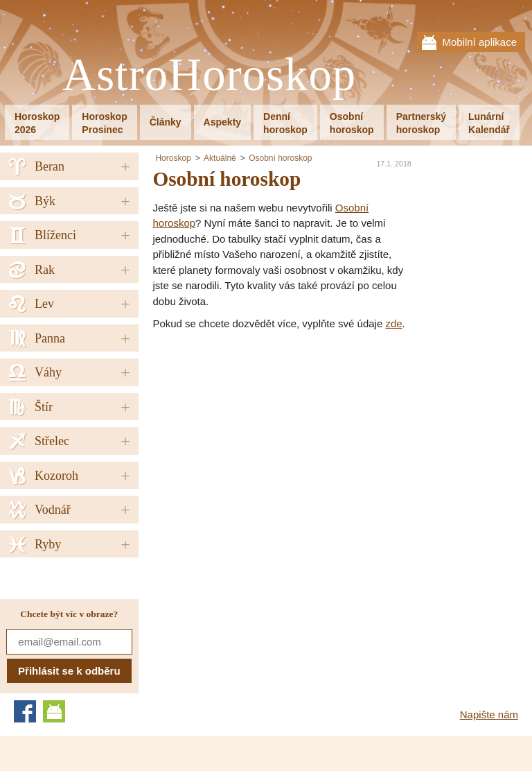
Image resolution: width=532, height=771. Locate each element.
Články (166, 122)
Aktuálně (220, 158)
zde (393, 323)
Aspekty (222, 122)
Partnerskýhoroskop (421, 123)
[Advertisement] (269, 436)
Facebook (25, 711)
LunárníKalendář (489, 123)
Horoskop (173, 158)
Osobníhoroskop (352, 123)
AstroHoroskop (209, 75)
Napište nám (489, 714)
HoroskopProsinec (104, 123)
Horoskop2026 (37, 123)
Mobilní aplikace (479, 42)
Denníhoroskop (285, 123)
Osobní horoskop (280, 158)
